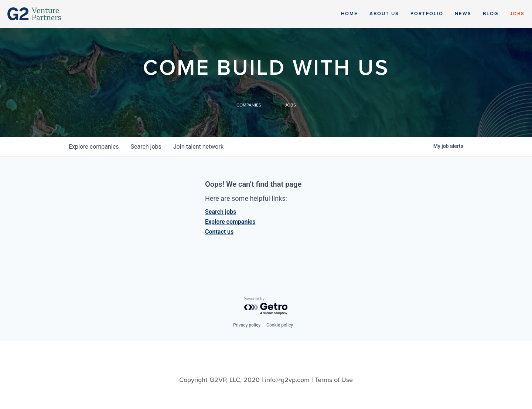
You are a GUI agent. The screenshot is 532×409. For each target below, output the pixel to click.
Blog (491, 14)
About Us (384, 14)
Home (349, 14)
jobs (146, 147)
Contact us (219, 232)
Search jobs (221, 212)
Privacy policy (247, 325)
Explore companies (230, 222)
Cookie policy (280, 325)
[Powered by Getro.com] (266, 306)
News (463, 14)
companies (94, 147)
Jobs (517, 14)
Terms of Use (334, 380)
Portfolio (427, 14)
